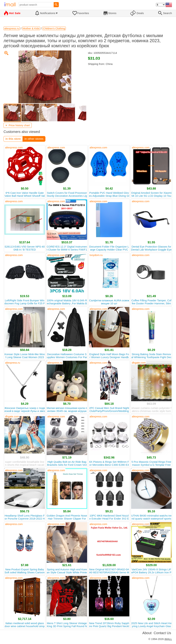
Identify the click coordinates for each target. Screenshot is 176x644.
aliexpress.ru (13, 363)
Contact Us (162, 633)
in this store (13, 139)
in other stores (34, 139)
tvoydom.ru (96, 255)
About (147, 633)
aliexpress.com (14, 147)
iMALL (168, 639)
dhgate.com (139, 363)
